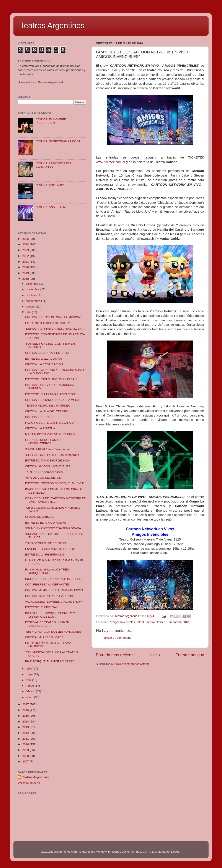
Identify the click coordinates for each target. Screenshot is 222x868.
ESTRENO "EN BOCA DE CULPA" (48, 323)
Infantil (141, 622)
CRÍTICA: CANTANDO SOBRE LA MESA (52, 400)
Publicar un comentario (116, 638)
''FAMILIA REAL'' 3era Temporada (47, 449)
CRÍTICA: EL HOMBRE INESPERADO (51, 121)
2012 (26, 733)
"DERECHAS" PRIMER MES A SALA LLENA (54, 329)
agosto (31, 307)
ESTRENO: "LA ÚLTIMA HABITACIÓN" (51, 394)
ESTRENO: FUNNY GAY (41, 607)
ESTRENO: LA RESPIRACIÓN (45, 555)
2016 (26, 710)
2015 (26, 716)
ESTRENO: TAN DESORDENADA (48, 460)
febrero (31, 691)
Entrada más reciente (115, 655)
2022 (26, 256)
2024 (26, 244)
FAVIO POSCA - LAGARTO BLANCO (49, 423)
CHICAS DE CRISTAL (40, 517)
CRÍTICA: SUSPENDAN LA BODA (58, 141)
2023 (26, 250)
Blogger (175, 852)
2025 (26, 239)
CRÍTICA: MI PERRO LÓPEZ (44, 637)
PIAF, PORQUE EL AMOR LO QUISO (50, 661)
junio (29, 669)
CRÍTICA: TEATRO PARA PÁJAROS (49, 596)
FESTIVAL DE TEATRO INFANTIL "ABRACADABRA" (47, 624)
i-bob (138, 852)
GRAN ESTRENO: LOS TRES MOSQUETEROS (45, 442)
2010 (26, 744)
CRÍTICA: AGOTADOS (50, 185)
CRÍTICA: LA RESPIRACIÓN (44, 364)
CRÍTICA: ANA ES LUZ (51, 207)
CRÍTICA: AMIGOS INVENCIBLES (48, 466)
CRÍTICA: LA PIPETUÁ (40, 428)
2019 (26, 273)
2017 (26, 704)
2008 (26, 756)
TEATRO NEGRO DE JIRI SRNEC (48, 406)
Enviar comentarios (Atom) (132, 664)
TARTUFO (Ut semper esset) (44, 472)
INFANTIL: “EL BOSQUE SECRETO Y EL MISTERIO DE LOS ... (52, 615)
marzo (30, 686)
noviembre (33, 289)
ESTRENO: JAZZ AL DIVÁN (43, 359)
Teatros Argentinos (52, 26)
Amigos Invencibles (122, 622)
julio (29, 312)
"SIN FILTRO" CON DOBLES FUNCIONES (53, 632)
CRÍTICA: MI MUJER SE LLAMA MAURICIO (54, 590)
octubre (31, 295)
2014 (26, 722)
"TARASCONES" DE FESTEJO (46, 543)
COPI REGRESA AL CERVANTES (47, 584)
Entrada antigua (190, 655)
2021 (26, 262)
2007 (26, 761)
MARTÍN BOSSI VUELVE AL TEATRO (50, 434)
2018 (26, 279)
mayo (30, 674)
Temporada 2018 (178, 622)
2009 (26, 750)
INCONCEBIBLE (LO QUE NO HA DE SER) (54, 579)
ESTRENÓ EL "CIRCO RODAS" (46, 523)
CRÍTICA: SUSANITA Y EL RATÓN (48, 353)
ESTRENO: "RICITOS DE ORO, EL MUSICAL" (56, 483)
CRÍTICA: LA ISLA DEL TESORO (47, 411)
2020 (26, 267)
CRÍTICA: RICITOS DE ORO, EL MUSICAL (53, 317)
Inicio (155, 655)
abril (29, 680)
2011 (26, 739)
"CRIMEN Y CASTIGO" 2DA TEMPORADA (53, 528)
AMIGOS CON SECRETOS (43, 478)
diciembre (33, 284)
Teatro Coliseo (156, 622)
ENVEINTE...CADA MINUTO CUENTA (50, 549)
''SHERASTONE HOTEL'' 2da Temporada (52, 455)
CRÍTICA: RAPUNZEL (40, 417)
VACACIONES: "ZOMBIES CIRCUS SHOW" (54, 602)
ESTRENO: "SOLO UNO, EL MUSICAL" (51, 379)
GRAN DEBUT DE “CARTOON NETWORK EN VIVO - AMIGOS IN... (56, 500)
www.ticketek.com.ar (111, 162)
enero (30, 697)
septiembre (33, 301)
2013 (26, 727)
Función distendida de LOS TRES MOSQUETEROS (47, 571)
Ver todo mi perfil (29, 783)
